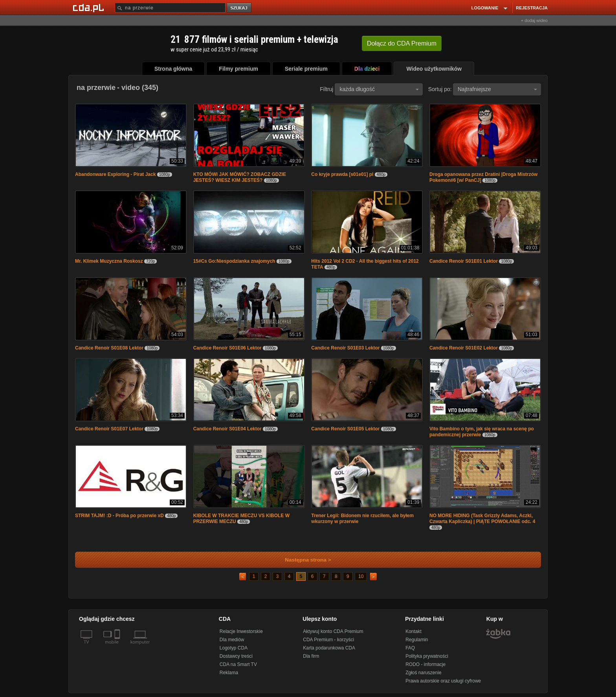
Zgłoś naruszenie (423, 673)
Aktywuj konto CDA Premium (333, 631)
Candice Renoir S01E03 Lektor (345, 348)
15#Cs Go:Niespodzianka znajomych (234, 261)
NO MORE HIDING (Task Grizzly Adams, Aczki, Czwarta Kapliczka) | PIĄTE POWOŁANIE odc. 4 (482, 519)
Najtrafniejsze (497, 89)
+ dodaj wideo (534, 20)
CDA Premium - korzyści (328, 640)
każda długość (379, 89)
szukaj (240, 8)
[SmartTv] (118, 647)
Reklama (229, 673)
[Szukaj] (170, 8)
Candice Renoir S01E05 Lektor (345, 429)
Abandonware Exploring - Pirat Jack (115, 174)
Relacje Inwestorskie (241, 631)
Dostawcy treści (236, 656)
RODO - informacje (425, 664)
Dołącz (402, 43)
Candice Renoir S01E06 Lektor (227, 348)
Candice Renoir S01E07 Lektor (109, 429)
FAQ (410, 648)
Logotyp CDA (234, 648)
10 (361, 576)
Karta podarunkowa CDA (329, 648)
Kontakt (413, 631)
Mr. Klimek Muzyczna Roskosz (109, 261)
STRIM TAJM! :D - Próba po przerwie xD (119, 516)
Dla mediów (232, 640)
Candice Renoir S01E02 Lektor (464, 348)
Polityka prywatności (427, 656)
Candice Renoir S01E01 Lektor (464, 261)
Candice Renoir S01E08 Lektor (109, 348)
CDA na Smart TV (238, 664)
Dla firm (311, 656)
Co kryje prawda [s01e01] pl (342, 174)
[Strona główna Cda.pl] (90, 7)
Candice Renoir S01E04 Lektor (227, 429)
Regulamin (417, 640)
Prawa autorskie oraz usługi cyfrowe (443, 681)
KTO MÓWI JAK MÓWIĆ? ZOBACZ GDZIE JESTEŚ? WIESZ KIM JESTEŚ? (240, 177)
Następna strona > (303, 560)
